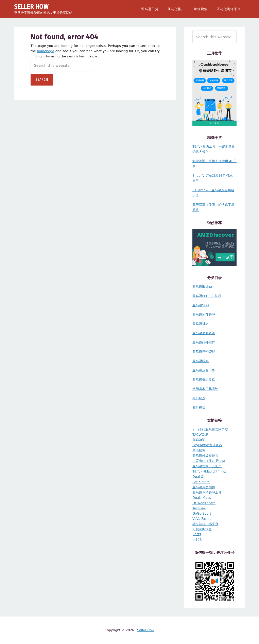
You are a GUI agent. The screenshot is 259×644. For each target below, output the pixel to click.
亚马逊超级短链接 (205, 456)
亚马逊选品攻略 (204, 380)
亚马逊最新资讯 (204, 333)
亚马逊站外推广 (204, 342)
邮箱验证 (199, 440)
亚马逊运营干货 (204, 370)
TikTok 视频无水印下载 (209, 471)
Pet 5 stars (201, 482)
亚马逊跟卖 (201, 361)
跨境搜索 (199, 450)
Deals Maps (202, 498)
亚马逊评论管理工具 (207, 492)
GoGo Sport (202, 513)
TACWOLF (200, 435)
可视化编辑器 (202, 529)
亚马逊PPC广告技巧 (207, 296)
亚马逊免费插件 (204, 487)
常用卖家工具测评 (205, 389)
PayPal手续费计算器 (207, 445)
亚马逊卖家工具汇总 (207, 466)
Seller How (31, 7)
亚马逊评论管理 (204, 352)
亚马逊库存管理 (204, 315)
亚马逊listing (202, 287)
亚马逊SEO (201, 305)
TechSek (199, 508)
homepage (46, 51)
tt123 (197, 535)
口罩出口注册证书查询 (209, 461)
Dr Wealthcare (204, 503)
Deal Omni (201, 477)
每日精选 (199, 398)
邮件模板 (199, 408)
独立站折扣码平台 (205, 524)
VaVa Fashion (203, 519)
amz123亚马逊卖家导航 (210, 429)
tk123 (197, 540)
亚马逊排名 (201, 324)
